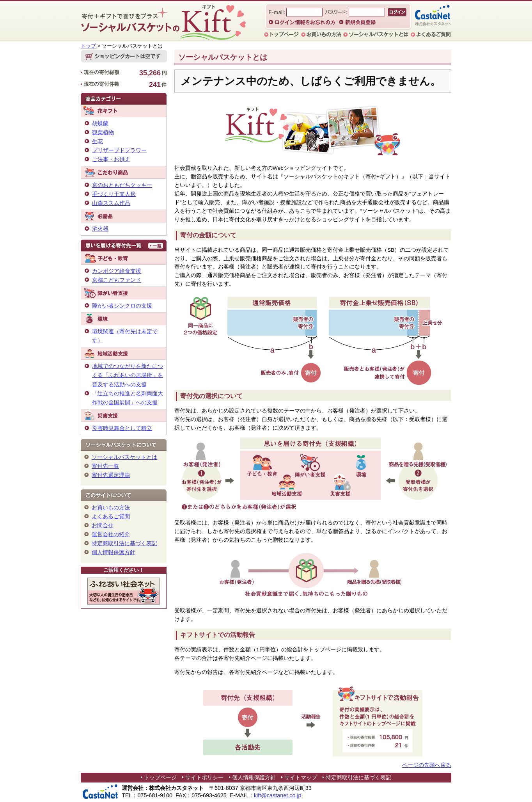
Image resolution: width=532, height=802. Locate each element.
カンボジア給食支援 (117, 271)
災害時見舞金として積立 (122, 428)
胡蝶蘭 (100, 123)
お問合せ (103, 525)
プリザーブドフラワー (119, 150)
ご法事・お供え (111, 159)
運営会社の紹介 (111, 534)
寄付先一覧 (105, 466)
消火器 (100, 229)
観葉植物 (103, 132)
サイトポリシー (204, 777)
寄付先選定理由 (111, 475)
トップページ (160, 777)
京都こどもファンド (117, 280)
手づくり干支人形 (114, 194)
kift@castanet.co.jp (278, 795)
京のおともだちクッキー (122, 185)
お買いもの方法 (111, 507)
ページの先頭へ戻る (427, 765)
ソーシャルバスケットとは (124, 457)
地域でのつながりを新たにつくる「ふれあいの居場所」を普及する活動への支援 (128, 375)
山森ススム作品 (111, 203)
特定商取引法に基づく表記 (124, 543)
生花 (98, 141)
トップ (88, 46)
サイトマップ (301, 777)
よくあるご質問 (111, 516)
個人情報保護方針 (113, 552)
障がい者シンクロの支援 (122, 306)
